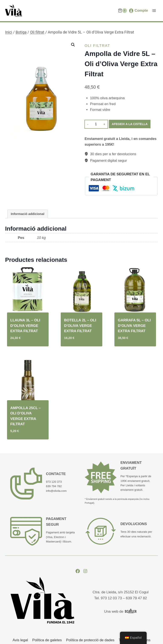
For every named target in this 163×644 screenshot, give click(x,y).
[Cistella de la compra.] (122, 11)
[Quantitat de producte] (96, 124)
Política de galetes (47, 640)
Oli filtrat (97, 46)
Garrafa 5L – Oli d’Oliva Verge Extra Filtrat (134, 326)
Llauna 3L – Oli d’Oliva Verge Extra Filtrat (25, 326)
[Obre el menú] (154, 10)
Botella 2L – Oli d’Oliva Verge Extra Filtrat (80, 326)
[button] (73, 45)
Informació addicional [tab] (28, 214)
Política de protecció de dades (90, 640)
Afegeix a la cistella (130, 124)
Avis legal (20, 640)
